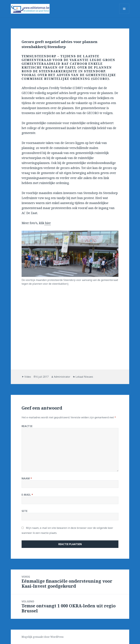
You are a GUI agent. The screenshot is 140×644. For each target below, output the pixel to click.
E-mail (27, 495)
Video (28, 377)
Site (25, 511)
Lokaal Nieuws (84, 377)
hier (48, 223)
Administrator (62, 377)
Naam (27, 478)
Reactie (27, 426)
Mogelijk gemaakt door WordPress (43, 637)
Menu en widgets (124, 14)
